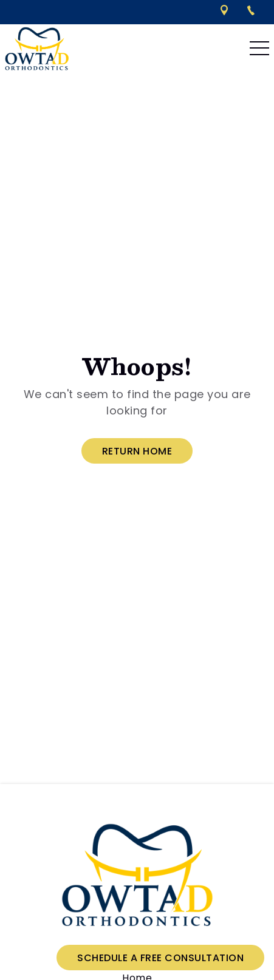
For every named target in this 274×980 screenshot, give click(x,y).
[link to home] (137, 876)
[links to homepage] (37, 49)
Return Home (137, 451)
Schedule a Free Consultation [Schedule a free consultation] (160, 958)
